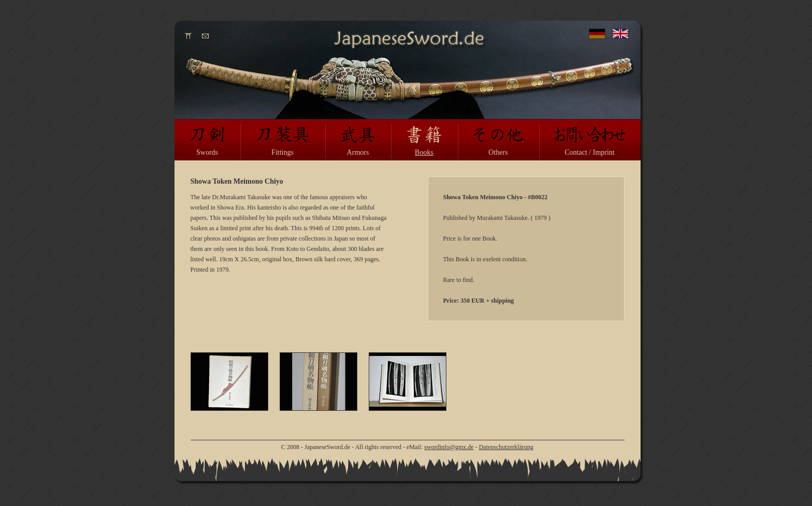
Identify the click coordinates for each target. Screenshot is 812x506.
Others (498, 152)
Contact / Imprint (589, 152)
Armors (358, 152)
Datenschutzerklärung (506, 447)
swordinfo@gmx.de (449, 447)
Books (424, 152)
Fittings (282, 152)
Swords (207, 152)
